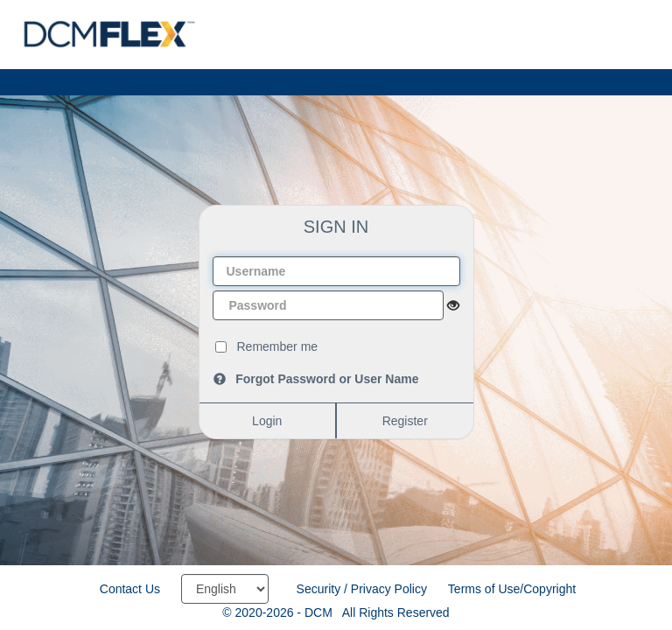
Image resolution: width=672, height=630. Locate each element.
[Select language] (225, 589)
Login (267, 421)
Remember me (278, 346)
